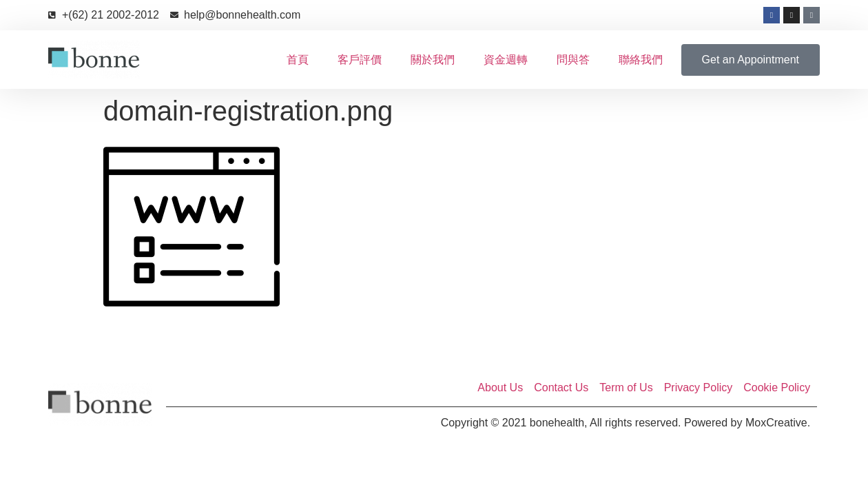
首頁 (298, 60)
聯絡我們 (641, 60)
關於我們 (433, 60)
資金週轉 (506, 60)
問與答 (573, 60)
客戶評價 (360, 60)
